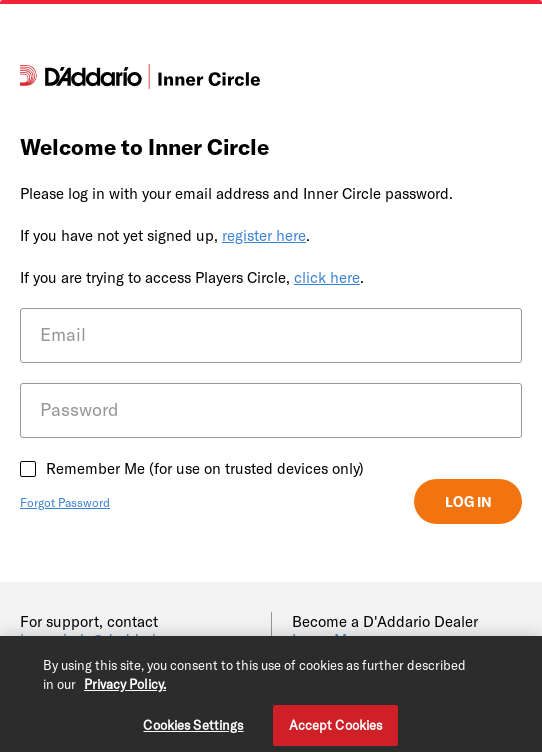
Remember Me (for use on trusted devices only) (205, 468)
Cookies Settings (193, 728)
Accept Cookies (336, 728)
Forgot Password (65, 502)
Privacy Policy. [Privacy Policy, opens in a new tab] (125, 688)
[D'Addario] (140, 83)
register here (264, 235)
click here (327, 277)
